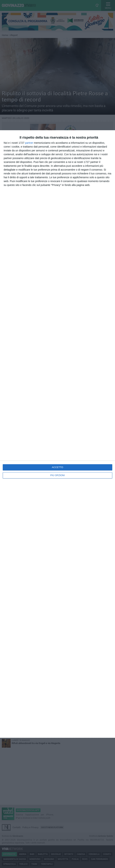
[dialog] (57, 434)
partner (29, 143)
